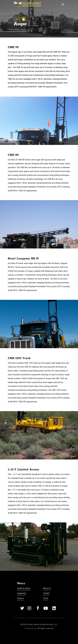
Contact (46, 593)
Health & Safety (24, 588)
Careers (20, 598)
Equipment (22, 593)
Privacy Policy (31, 628)
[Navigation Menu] (63, 4)
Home (46, 598)
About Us (47, 588)
